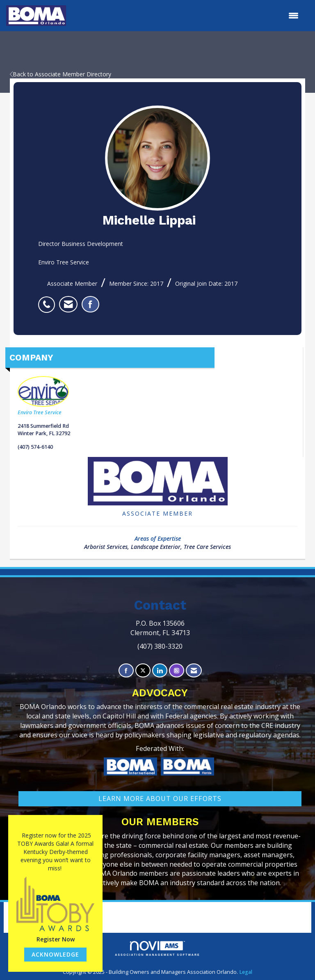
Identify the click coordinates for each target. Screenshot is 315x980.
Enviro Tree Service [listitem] (43, 396)
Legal (246, 972)
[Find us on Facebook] (126, 671)
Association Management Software (157, 949)
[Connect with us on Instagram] (177, 671)
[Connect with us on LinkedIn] (160, 671)
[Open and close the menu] (186, 16)
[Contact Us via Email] (194, 671)
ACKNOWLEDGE (55, 954)
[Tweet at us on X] (143, 671)
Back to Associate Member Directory (60, 74)
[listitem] (49, 300)
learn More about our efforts (160, 799)
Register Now (56, 939)
